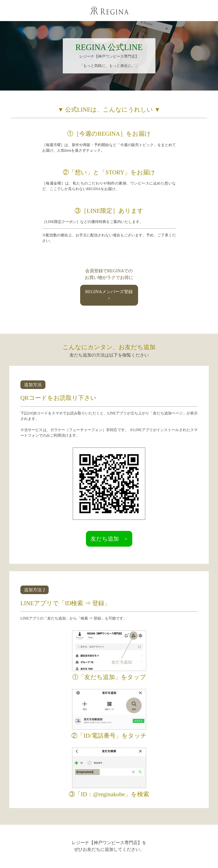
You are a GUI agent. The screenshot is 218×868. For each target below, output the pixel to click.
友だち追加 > (109, 539)
